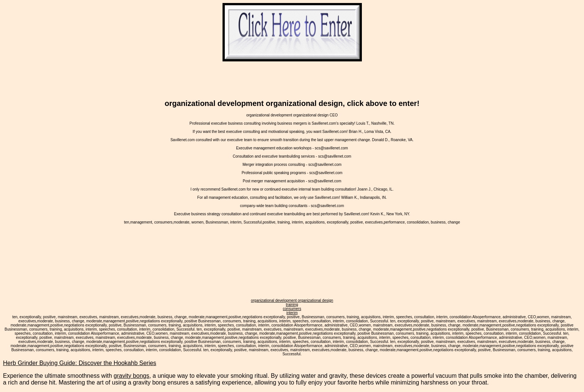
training (292, 305)
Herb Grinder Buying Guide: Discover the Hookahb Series (80, 363)
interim (292, 313)
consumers (292, 309)
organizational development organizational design (292, 300)
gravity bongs (131, 376)
